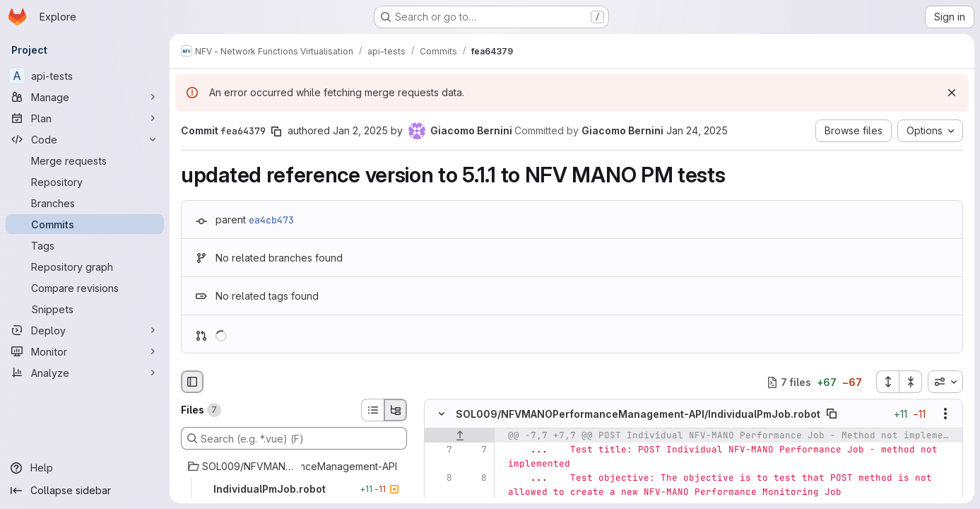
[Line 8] (440, 479)
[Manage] (85, 97)
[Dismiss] (952, 93)
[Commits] (85, 224)
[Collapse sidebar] (85, 491)
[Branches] (85, 203)
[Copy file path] (832, 414)
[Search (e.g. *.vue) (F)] (294, 438)
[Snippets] (85, 309)
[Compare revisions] (85, 288)
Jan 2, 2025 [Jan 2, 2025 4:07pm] (360, 130)
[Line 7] (440, 450)
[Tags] (85, 245)
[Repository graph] (85, 267)
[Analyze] (85, 373)
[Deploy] (85, 330)
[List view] (372, 410)
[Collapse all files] (911, 382)
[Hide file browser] (192, 382)
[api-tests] (85, 76)
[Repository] (85, 182)
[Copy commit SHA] (276, 131)
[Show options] (945, 414)
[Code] (85, 139)
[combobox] (945, 382)
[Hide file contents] (442, 414)
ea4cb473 (271, 220)
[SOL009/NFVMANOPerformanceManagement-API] (294, 467)
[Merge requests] (85, 160)
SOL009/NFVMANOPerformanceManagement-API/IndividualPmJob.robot (638, 414)
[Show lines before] (460, 436)
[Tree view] (396, 410)
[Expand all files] (887, 382)
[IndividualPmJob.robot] (294, 489)
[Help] (85, 468)
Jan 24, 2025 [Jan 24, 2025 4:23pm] (697, 130)
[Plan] (85, 118)
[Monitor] (85, 351)
